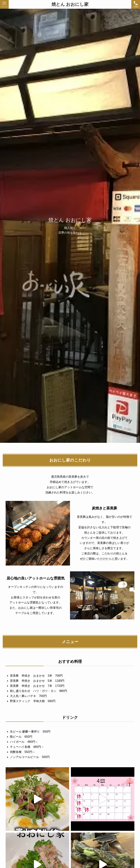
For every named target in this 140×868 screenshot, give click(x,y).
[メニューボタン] (4, 4)
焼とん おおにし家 (70, 4)
